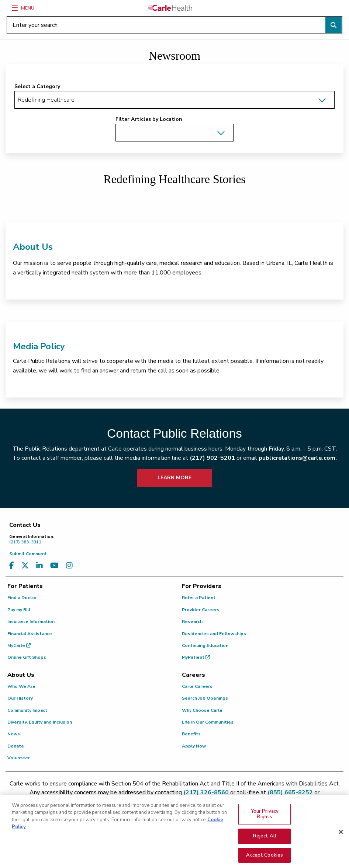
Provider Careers (201, 610)
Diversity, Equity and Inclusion (40, 722)
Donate (16, 746)
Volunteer (19, 758)
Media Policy (39, 346)
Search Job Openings (205, 698)
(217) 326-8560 (206, 792)
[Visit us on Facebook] (12, 566)
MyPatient (196, 657)
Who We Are (21, 686)
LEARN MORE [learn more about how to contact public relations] (174, 478)
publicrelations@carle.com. (298, 458)
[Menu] (15, 8)
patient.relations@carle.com (175, 801)
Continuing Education (205, 645)
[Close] (341, 840)
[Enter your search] (174, 25)
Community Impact (27, 710)
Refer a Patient (199, 598)
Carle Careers (197, 686)
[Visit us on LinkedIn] (39, 566)
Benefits (191, 734)
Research (192, 622)
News (14, 734)
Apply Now (194, 746)
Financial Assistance (30, 634)
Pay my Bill (19, 610)
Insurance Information (31, 622)
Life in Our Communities (208, 722)
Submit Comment (28, 554)
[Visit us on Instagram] (69, 566)
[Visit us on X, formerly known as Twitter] (25, 566)
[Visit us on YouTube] (54, 566)
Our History (20, 698)
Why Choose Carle (202, 710)
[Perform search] (334, 25)
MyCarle (19, 645)
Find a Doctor (22, 598)
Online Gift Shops (27, 657)
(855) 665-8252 (290, 792)
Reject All (265, 844)
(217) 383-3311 (176, 539)
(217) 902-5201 (212, 458)
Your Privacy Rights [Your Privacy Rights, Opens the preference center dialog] (265, 822)
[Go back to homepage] (170, 8)
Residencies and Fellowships (214, 634)
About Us (33, 247)
